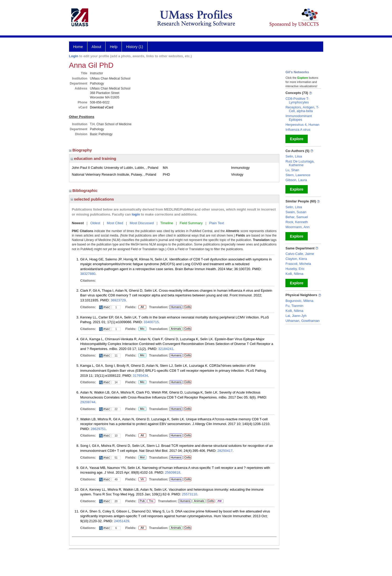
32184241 (166, 349)
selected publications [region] (92, 199)
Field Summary (191, 223)
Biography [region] (81, 150)
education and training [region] (93, 158)
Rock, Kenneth (297, 222)
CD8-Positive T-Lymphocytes (297, 100)
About (96, 47)
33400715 (151, 322)
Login (74, 56)
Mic (142, 329)
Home (78, 47)
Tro (151, 501)
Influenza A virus (298, 130)
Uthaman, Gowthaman (302, 321)
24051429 (122, 521)
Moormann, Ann (297, 227)
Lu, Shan (292, 170)
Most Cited (115, 223)
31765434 (140, 376)
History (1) (135, 47)
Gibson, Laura (296, 180)
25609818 (173, 472)
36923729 (118, 300)
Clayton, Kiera (296, 259)
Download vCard (102, 107)
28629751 (98, 429)
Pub (142, 501)
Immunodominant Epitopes (299, 118)
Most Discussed (142, 223)
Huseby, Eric (295, 269)
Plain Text (217, 223)
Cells (187, 307)
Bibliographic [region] (84, 190)
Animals (176, 329)
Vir (141, 479)
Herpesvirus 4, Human (302, 125)
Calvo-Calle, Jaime (300, 254)
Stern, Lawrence (298, 175)
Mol (142, 458)
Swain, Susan (296, 212)
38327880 (88, 274)
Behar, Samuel (297, 217)
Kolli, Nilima (294, 274)
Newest (78, 223)
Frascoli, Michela (298, 264)
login (136, 214)
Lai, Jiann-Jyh (296, 316)
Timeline (167, 223)
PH (219, 501)
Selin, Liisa (294, 156)
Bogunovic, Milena (299, 301)
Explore (297, 139)
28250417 (225, 451)
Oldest (95, 223)
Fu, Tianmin (294, 306)
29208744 (88, 402)
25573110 (190, 494)
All (142, 307)
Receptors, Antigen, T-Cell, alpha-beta (302, 109)
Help (114, 47)
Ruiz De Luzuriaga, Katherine (300, 163)
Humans (176, 307)
